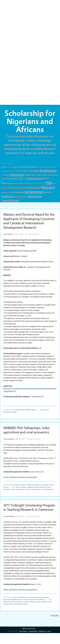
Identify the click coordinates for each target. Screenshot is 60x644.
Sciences (8, 197)
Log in (49, 642)
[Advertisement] (30, 17)
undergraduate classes (21, 615)
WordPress (42, 642)
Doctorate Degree (20, 416)
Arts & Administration (21, 608)
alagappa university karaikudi (37, 493)
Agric (18, 493)
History (34, 176)
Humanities (42, 176)
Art (15, 168)
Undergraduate (11, 201)
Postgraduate (34, 189)
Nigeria (40, 184)
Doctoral (17, 172)
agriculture (10, 168)
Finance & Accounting (42, 491)
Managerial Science (18, 610)
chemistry (39, 168)
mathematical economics (24, 496)
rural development (49, 496)
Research (48, 188)
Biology (23, 168)
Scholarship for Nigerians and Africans (30, 122)
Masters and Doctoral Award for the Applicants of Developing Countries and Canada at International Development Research (28, 224)
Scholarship (18, 193)
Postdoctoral (22, 189)
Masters (45, 179)
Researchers (7, 193)
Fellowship (6, 176)
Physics (12, 189)
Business (31, 168)
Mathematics (7, 184)
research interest (48, 613)
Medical (16, 184)
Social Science (41, 610)
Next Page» (55, 626)
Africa (4, 168)
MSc (28, 184)
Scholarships (34, 193)
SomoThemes (33, 642)
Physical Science (30, 610)
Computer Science (49, 168)
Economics (25, 172)
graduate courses (36, 613)
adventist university (10, 613)
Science (47, 193)
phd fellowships (37, 496)
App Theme (23, 642)
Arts (18, 168)
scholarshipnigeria (9, 445)
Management (34, 179)
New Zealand (34, 184)
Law (25, 180)
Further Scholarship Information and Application (21, 483)
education (35, 172)
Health (27, 176)
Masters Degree (32, 416)
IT (22, 179)
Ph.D (44, 184)
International (52, 176)
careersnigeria (8, 240)
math (13, 496)
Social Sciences (21, 198)
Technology (35, 197)
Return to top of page (29, 639)
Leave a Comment (33, 240)
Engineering (48, 172)
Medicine (23, 184)
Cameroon (20, 613)
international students (11, 180)
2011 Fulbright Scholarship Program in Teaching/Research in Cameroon (28, 516)
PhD (49, 184)
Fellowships (17, 176)
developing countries (8, 172)
